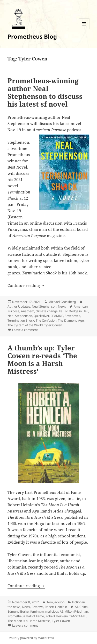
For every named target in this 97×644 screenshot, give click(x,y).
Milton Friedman (76, 611)
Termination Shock (21, 320)
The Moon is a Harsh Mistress (29, 621)
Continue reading (26, 285)
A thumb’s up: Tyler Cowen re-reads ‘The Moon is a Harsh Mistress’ (42, 359)
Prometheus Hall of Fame (26, 616)
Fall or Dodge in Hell (74, 311)
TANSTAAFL (78, 616)
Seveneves (72, 316)
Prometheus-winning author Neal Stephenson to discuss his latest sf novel (45, 92)
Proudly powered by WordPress (31, 638)
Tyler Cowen (53, 325)
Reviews (37, 607)
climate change (47, 311)
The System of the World (25, 325)
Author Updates (19, 306)
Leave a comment (25, 330)
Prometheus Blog (32, 36)
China (84, 607)
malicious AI (54, 611)
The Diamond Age (71, 320)
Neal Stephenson (44, 306)
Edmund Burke (18, 611)
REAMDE (57, 316)
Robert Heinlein (56, 607)
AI (76, 607)
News (62, 306)
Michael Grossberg (62, 302)
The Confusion (46, 320)
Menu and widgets (84, 29)
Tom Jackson (55, 602)
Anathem (28, 311)
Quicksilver (41, 316)
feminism (37, 611)
